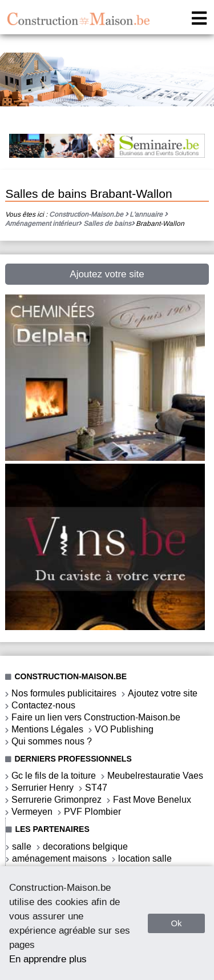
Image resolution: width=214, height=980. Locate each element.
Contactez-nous (43, 705)
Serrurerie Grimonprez (56, 800)
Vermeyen (32, 812)
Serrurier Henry (43, 788)
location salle (145, 859)
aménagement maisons (59, 859)
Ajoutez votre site (107, 274)
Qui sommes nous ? (52, 741)
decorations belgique (85, 846)
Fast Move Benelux (152, 800)
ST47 (96, 788)
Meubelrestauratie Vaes (155, 776)
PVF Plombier (92, 812)
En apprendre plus (48, 959)
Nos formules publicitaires (64, 693)
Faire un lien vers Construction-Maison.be (96, 717)
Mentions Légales (47, 729)
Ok (176, 923)
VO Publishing (124, 729)
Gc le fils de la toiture (54, 776)
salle (22, 846)
